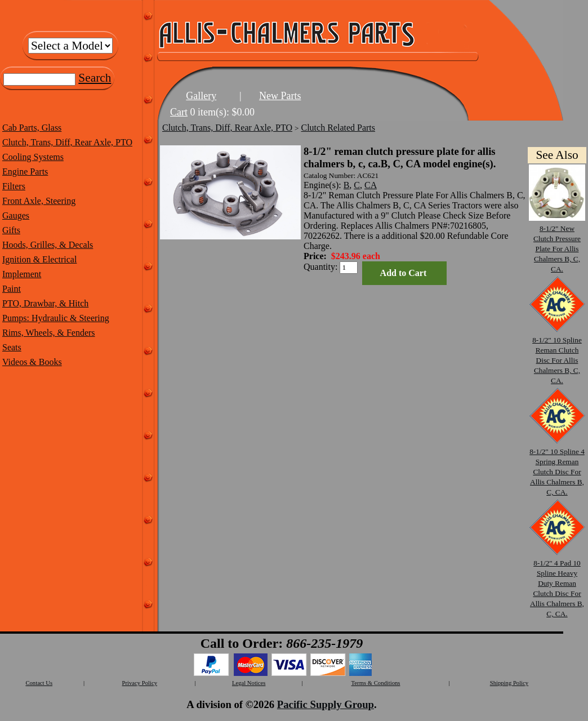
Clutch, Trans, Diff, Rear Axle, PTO (67, 142)
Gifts (11, 230)
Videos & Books (32, 362)
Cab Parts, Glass (32, 128)
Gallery (201, 96)
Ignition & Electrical (39, 259)
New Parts (280, 96)
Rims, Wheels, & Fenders (49, 333)
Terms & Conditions (376, 683)
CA (371, 185)
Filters (14, 186)
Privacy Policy (140, 683)
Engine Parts (25, 172)
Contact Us (39, 683)
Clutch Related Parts (338, 128)
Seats (12, 347)
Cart (179, 112)
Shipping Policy (509, 683)
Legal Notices (249, 683)
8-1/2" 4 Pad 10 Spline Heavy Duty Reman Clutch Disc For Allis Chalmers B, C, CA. (557, 583)
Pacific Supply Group (326, 704)
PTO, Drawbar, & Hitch (45, 303)
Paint (12, 289)
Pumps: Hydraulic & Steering (56, 318)
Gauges (16, 215)
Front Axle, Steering (39, 201)
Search (95, 78)
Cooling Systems (33, 157)
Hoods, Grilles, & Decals (48, 245)
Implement (22, 274)
